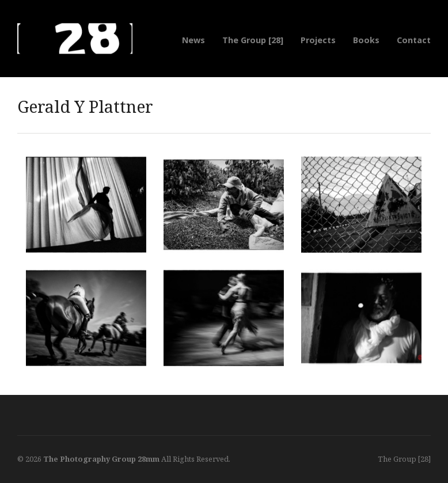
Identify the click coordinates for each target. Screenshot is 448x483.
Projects (318, 40)
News (193, 40)
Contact (414, 40)
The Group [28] (253, 40)
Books (366, 40)
